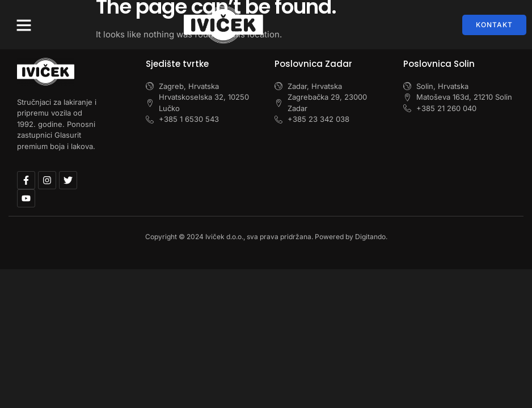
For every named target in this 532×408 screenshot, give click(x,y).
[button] (24, 25)
